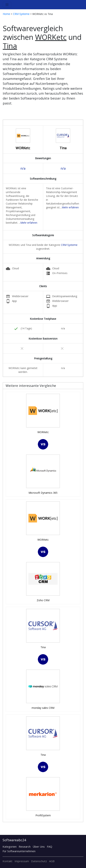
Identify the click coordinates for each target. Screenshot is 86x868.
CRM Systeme (69, 245)
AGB (52, 861)
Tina (63, 148)
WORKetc (23, 148)
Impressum (22, 861)
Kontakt (7, 861)
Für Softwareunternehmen (19, 851)
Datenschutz (39, 861)
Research (25, 847)
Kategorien (10, 847)
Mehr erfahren (29, 223)
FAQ (50, 847)
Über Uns (39, 847)
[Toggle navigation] (7, 5)
